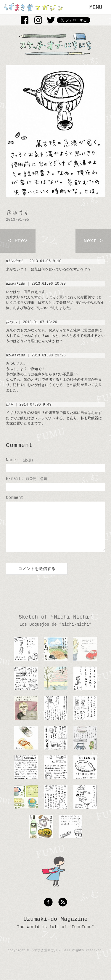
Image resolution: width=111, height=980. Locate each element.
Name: (20, 460)
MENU (96, 7)
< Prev (18, 241)
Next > (93, 241)
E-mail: (28, 479)
